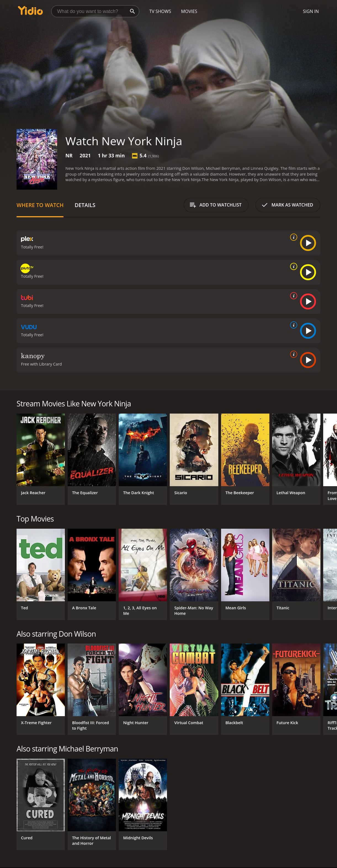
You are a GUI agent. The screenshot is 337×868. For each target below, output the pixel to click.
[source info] (293, 237)
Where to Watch (40, 205)
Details (85, 205)
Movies (189, 11)
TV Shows (160, 11)
